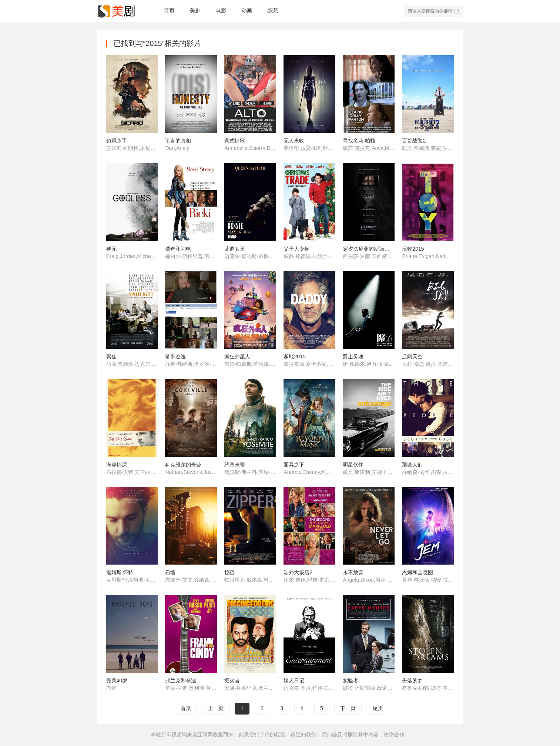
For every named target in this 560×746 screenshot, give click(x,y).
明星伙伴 (353, 465)
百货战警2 (414, 141)
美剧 (195, 11)
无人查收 (294, 141)
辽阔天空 (412, 357)
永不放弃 (353, 572)
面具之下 (294, 465)
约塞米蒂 (235, 465)
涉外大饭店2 (298, 572)
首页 (169, 11)
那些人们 (412, 465)
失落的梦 (412, 680)
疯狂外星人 (237, 357)
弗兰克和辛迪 (181, 680)
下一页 (348, 708)
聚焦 (111, 357)
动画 (247, 11)
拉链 (229, 572)
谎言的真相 (178, 141)
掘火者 (232, 680)
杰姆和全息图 (418, 572)
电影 (221, 11)
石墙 (170, 572)
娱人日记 (294, 680)
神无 (111, 249)
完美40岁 (117, 680)
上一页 (216, 708)
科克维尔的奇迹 (183, 465)
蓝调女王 (235, 249)
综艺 (273, 11)
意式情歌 (235, 141)
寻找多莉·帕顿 (359, 141)
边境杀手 (117, 141)
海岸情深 (117, 465)
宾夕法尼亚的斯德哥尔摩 (371, 249)
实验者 (351, 680)
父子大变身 (296, 249)
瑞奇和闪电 (178, 249)
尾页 (378, 708)
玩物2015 (413, 249)
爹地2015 (294, 357)
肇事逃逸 (175, 357)
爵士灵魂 (353, 357)
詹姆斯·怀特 (120, 572)
